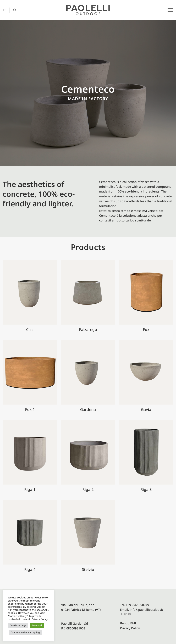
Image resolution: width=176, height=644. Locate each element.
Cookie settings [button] (18, 625)
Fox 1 (30, 409)
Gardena (88, 409)
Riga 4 (30, 569)
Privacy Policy (130, 628)
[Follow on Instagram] (126, 614)
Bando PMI (128, 623)
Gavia (146, 409)
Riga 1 (30, 489)
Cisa (30, 329)
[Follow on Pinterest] (130, 614)
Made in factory (88, 98)
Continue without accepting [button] (25, 632)
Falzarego (88, 329)
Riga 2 (88, 489)
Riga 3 (146, 489)
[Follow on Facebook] (122, 614)
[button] (15, 10)
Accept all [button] (37, 625)
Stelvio (88, 569)
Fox (146, 329)
